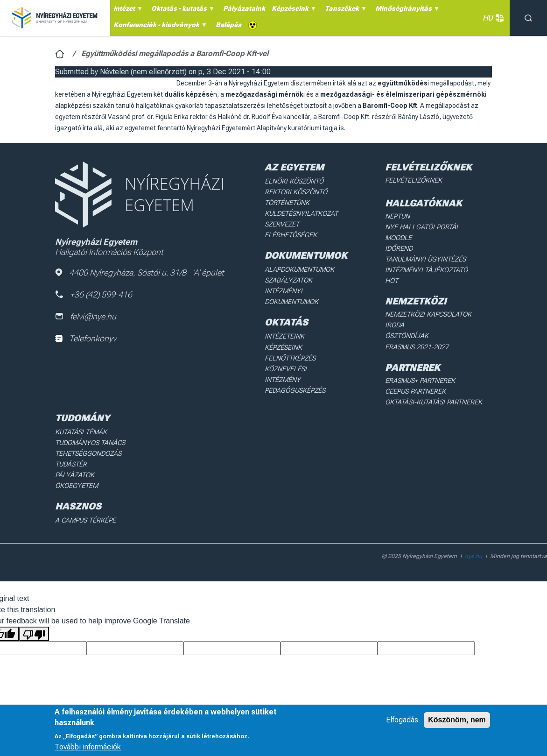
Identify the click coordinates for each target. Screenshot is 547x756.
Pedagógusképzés (295, 375)
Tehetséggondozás (88, 438)
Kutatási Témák (81, 417)
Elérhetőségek (291, 233)
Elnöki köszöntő (294, 181)
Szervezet (282, 223)
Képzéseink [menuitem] (293, 11)
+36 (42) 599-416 (94, 294)
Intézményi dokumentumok (292, 294)
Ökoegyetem (76, 469)
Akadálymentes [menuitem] (252, 25)
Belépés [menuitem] (228, 25)
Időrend (398, 247)
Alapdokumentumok (300, 268)
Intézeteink (284, 333)
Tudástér (71, 448)
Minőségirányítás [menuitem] (406, 11)
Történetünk (287, 202)
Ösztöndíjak (406, 323)
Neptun (397, 216)
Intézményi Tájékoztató (425, 268)
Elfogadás (402, 720)
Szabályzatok (288, 278)
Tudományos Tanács (90, 427)
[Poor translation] (34, 617)
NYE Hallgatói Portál (420, 226)
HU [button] (491, 18)
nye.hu (473, 539)
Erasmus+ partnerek (419, 366)
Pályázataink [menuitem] (244, 8)
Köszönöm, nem (457, 720)
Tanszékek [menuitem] (344, 11)
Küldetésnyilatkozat (301, 212)
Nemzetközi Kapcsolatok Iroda (437, 312)
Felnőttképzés (290, 354)
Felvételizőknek (413, 180)
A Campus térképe (85, 503)
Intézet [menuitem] (127, 11)
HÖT (392, 279)
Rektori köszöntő (295, 191)
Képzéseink (284, 344)
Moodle (398, 237)
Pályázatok (74, 459)
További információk (88, 747)
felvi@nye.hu (86, 317)
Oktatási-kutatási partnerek (432, 387)
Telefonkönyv (86, 339)
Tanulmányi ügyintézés (424, 258)
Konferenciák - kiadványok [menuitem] (159, 27)
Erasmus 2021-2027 (416, 333)
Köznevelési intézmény (304, 365)
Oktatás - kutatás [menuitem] (182, 11)
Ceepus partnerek (415, 377)
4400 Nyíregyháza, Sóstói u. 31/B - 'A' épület (140, 272)
